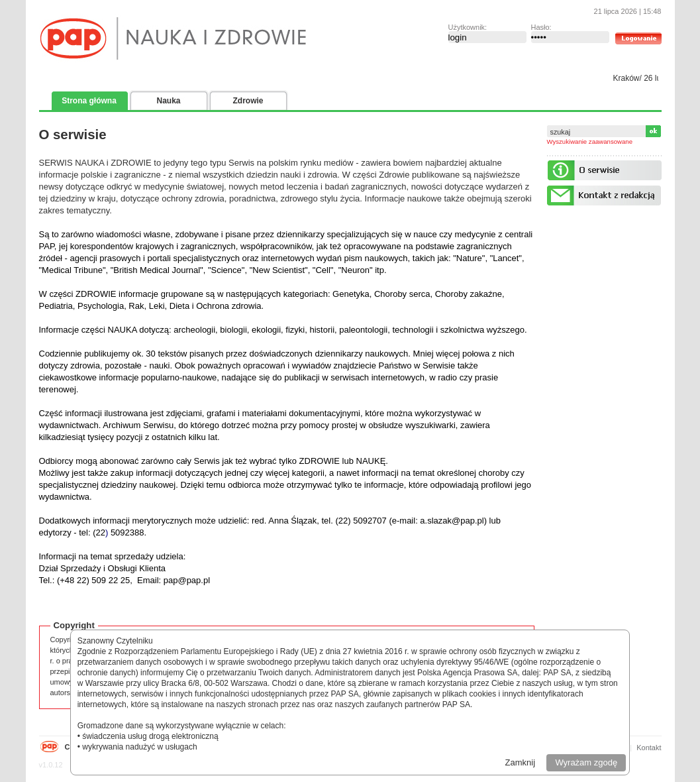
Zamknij (521, 762)
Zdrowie (248, 101)
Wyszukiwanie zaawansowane (590, 141)
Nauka (168, 101)
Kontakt (649, 748)
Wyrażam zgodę (586, 762)
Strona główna (89, 101)
